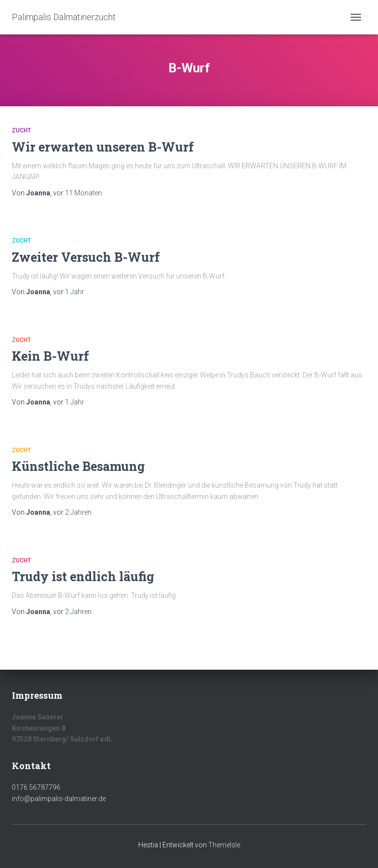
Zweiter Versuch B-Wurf (86, 257)
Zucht (21, 130)
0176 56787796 (36, 787)
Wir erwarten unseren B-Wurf (103, 147)
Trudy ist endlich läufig (83, 576)
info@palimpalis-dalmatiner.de (59, 799)
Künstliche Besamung (78, 466)
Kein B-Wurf (50, 356)
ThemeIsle (224, 845)
